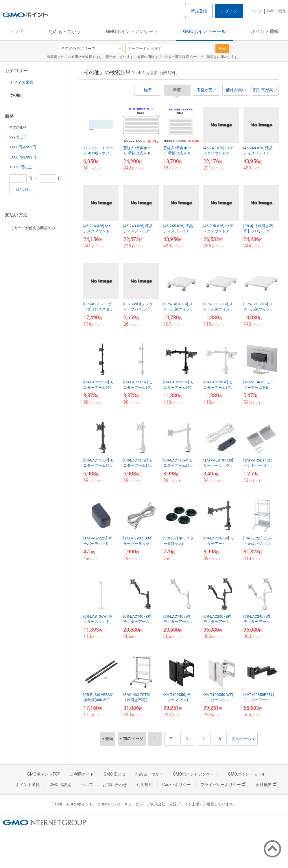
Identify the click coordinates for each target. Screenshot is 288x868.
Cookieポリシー (177, 785)
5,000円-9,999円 (23, 157)
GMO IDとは (115, 774)
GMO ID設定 (276, 11)
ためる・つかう (64, 31)
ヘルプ (257, 11)
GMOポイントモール (204, 31)
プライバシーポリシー (223, 785)
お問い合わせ (115, 785)
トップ (16, 31)
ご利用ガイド (82, 774)
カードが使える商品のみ (31, 228)
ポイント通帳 (265, 31)
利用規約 (145, 785)
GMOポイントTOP (44, 774)
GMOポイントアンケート (132, 31)
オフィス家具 (21, 82)
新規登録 (199, 11)
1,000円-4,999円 (23, 147)
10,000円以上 (21, 167)
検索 (222, 49)
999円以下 (18, 137)
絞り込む (23, 189)
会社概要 (266, 785)
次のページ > (243, 739)
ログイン (229, 11)
